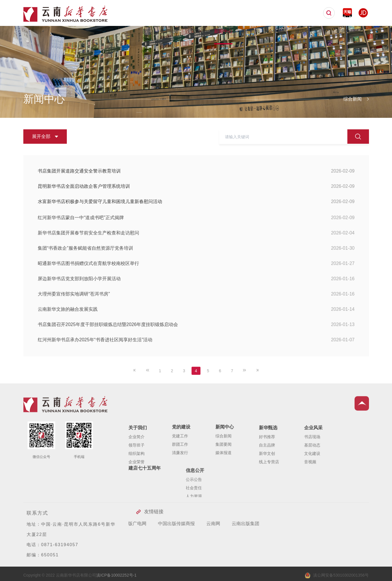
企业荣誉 (137, 487)
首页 (147, 31)
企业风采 (277, 31)
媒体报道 (224, 473)
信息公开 (345, 31)
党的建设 (196, 31)
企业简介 (137, 462)
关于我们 (169, 31)
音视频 (310, 487)
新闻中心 (223, 31)
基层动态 (312, 470)
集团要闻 (224, 464)
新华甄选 (250, 31)
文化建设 (312, 478)
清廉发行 (180, 473)
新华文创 (267, 478)
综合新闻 (224, 456)
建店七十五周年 (311, 31)
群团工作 (180, 464)
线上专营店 (269, 487)
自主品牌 (267, 470)
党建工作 (180, 456)
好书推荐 (267, 462)
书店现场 (312, 462)
